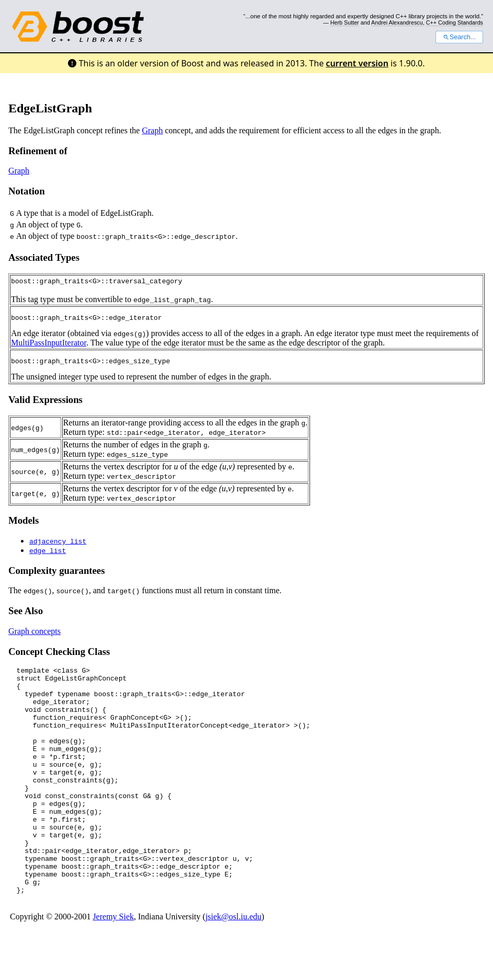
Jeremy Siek (113, 965)
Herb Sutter (345, 22)
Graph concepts (35, 634)
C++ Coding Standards (455, 22)
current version (357, 63)
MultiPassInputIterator (49, 344)
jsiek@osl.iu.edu (233, 965)
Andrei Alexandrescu (397, 22)
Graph (152, 130)
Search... (459, 37)
